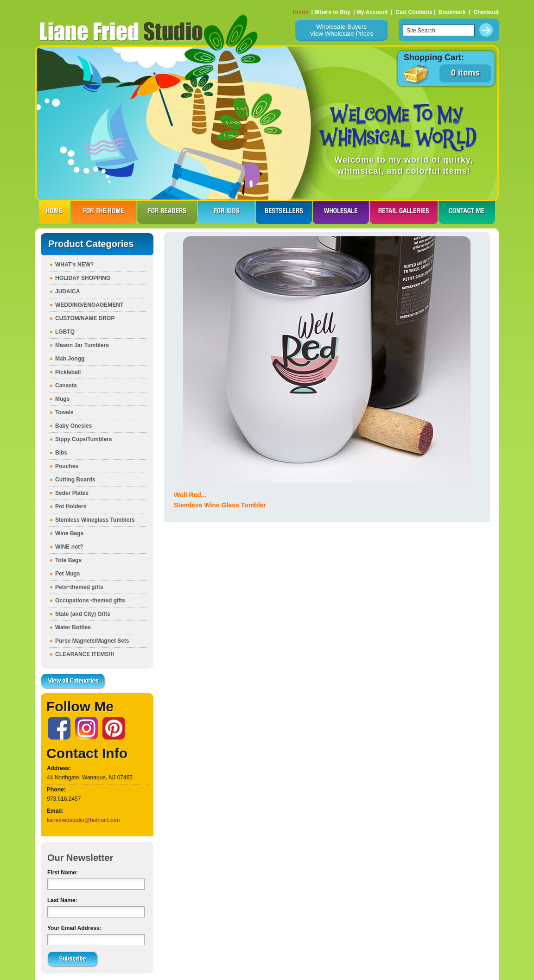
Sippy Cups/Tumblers (83, 439)
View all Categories (73, 682)
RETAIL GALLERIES (404, 212)
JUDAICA (67, 291)
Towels (64, 412)
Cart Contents (414, 12)
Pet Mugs (67, 574)
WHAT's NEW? (74, 265)
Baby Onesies (73, 426)
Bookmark (452, 12)
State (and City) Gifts (83, 614)
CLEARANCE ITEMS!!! (85, 654)
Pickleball (68, 372)
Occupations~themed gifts (90, 601)
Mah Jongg (70, 359)
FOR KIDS (226, 212)
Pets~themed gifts (79, 587)
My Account (372, 12)
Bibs (61, 453)
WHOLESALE (341, 212)
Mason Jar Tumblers (82, 345)
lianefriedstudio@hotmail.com (83, 820)
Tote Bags (68, 560)
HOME (54, 212)
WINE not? (69, 547)
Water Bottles (73, 627)
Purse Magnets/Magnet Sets (92, 641)
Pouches (67, 466)
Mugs (62, 399)
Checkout (486, 12)
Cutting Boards (75, 480)
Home (301, 12)
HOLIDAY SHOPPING (83, 278)
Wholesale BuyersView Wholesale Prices (341, 30)
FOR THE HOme (104, 212)
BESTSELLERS (284, 212)
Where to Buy (332, 12)
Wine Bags (69, 533)
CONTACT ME (467, 212)
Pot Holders (71, 506)
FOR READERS (167, 212)
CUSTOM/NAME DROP (85, 318)
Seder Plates (72, 493)
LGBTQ (65, 332)
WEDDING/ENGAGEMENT (89, 305)
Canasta (66, 386)
